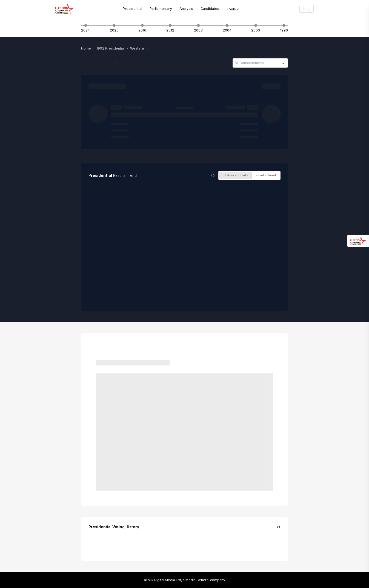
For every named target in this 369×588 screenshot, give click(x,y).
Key (306, 9)
